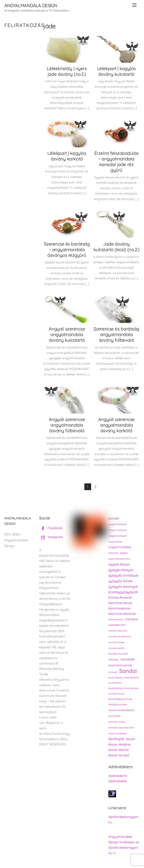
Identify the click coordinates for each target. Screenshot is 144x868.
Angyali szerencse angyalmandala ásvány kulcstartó (67, 334)
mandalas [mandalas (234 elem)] (114, 659)
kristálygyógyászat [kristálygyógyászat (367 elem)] (123, 592)
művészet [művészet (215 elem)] (113, 672)
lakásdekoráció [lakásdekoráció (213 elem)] (116, 619)
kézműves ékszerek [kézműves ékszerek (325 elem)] (122, 614)
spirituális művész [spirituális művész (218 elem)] (117, 722)
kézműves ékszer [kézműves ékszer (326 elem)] (120, 603)
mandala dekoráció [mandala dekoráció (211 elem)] (118, 631)
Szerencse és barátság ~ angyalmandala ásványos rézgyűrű (67, 249)
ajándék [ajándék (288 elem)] (114, 518)
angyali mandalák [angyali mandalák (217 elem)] (117, 530)
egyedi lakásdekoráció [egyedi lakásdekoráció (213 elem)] (119, 559)
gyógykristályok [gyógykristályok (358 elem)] (121, 570)
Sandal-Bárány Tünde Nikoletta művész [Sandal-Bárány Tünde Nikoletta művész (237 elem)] (120, 702)
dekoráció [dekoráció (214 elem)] (113, 553)
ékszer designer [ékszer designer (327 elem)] (120, 744)
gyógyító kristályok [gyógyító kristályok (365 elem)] (123, 575)
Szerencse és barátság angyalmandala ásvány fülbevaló (116, 334)
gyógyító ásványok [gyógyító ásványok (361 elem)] (123, 586)
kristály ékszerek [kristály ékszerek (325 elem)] (120, 597)
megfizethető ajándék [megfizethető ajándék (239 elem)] (120, 665)
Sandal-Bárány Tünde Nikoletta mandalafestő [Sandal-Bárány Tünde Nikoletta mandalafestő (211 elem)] (123, 680)
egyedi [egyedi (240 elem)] (124, 553)
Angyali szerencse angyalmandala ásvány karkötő (116, 425)
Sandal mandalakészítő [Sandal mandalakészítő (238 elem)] (121, 710)
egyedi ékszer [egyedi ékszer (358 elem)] (119, 564)
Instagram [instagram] (51, 537)
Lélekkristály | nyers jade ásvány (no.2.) (67, 71)
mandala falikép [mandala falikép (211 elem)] (116, 642)
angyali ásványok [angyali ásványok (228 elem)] (117, 536)
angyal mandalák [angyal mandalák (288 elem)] (120, 547)
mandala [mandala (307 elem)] (132, 619)
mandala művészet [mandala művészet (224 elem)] (118, 654)
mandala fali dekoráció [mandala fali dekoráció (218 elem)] (120, 637)
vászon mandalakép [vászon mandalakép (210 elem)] (117, 733)
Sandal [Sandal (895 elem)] (128, 671)
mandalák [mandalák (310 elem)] (128, 659)
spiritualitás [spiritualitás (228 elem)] (114, 716)
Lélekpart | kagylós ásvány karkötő (67, 156)
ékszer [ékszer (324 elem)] (131, 739)
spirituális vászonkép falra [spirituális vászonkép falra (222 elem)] (121, 728)
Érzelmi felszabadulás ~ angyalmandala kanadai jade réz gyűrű (116, 162)
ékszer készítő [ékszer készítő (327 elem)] (118, 750)
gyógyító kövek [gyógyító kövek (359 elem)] (120, 581)
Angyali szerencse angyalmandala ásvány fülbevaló (67, 425)
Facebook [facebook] (51, 528)
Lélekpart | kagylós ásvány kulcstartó (116, 71)
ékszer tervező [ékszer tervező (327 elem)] (119, 755)
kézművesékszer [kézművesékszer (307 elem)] (120, 608)
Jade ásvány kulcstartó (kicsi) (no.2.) (117, 247)
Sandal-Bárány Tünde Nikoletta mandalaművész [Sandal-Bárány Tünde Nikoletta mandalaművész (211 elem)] (123, 691)
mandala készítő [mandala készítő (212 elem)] (116, 648)
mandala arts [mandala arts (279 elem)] (117, 625)
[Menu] (134, 5)
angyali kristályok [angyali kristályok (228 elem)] (118, 524)
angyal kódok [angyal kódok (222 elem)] (115, 542)
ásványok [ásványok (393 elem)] (116, 739)
